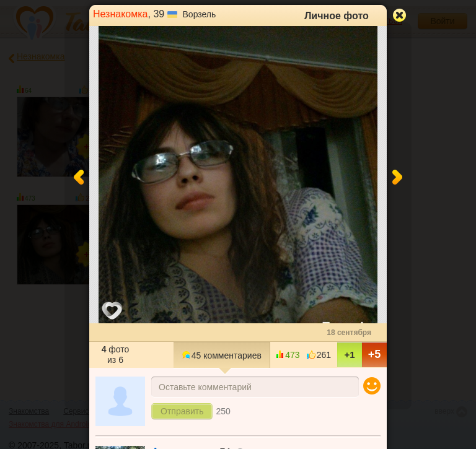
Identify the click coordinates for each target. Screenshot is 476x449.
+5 (375, 354)
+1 (349, 355)
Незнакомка (121, 14)
